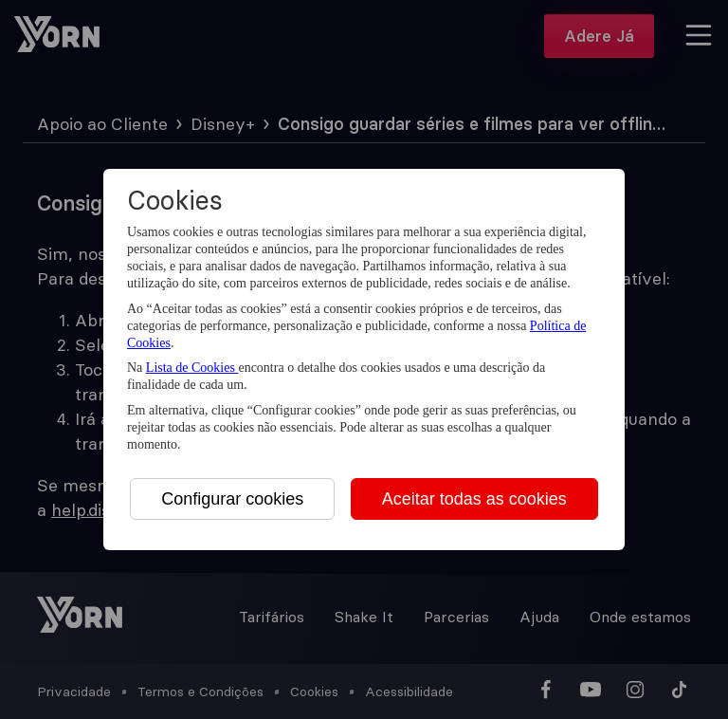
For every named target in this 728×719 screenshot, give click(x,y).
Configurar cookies (232, 499)
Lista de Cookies (192, 368)
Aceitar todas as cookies (474, 499)
